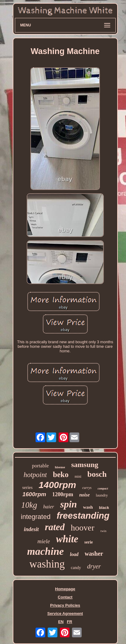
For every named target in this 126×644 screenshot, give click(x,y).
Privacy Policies (65, 605)
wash (88, 507)
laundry (102, 495)
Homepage (65, 589)
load (74, 554)
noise (85, 495)
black (104, 508)
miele (44, 541)
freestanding (83, 516)
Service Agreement (65, 613)
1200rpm (63, 494)
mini (78, 476)
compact (103, 488)
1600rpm (34, 494)
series (27, 487)
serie (89, 542)
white (67, 539)
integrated (36, 517)
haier (49, 507)
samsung (85, 465)
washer (94, 554)
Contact (65, 597)
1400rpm (57, 485)
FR (69, 622)
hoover (83, 528)
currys (87, 488)
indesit (31, 529)
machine (45, 551)
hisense (60, 467)
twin (104, 531)
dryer (94, 566)
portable (40, 466)
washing (47, 564)
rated (55, 527)
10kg (29, 505)
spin (68, 504)
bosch (97, 474)
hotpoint (35, 475)
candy (76, 568)
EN (61, 622)
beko (61, 475)
